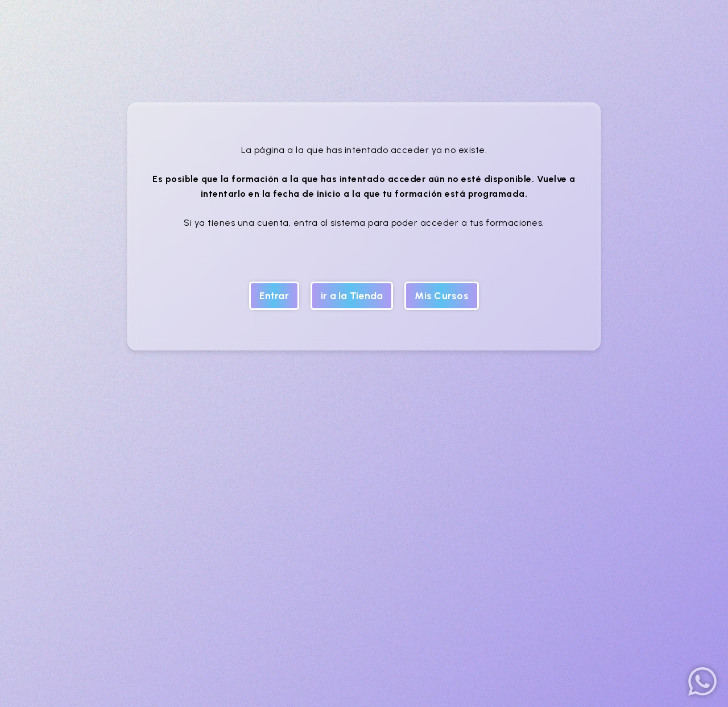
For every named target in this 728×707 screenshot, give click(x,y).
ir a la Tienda (352, 295)
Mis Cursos (442, 295)
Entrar (274, 295)
